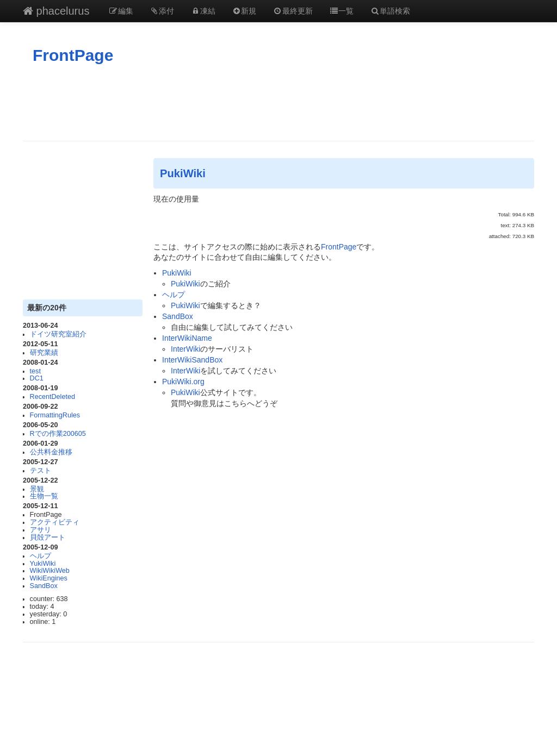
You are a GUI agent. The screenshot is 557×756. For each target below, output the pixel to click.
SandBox (44, 586)
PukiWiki (183, 173)
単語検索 (390, 11)
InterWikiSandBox (192, 360)
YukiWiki (43, 564)
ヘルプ (41, 556)
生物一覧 (44, 496)
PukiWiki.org (183, 382)
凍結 (203, 11)
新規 (244, 11)
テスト (41, 471)
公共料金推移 (51, 452)
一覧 (342, 11)
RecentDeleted (52, 397)
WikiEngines (49, 578)
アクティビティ (55, 522)
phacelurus (56, 11)
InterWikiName (187, 338)
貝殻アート (48, 538)
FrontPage (73, 55)
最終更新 (293, 11)
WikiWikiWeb (50, 571)
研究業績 (44, 353)
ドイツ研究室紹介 (58, 334)
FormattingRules (55, 415)
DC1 (37, 378)
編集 (121, 11)
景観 (37, 489)
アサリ (41, 530)
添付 (162, 11)
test (35, 371)
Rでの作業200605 (58, 434)
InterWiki (185, 349)
